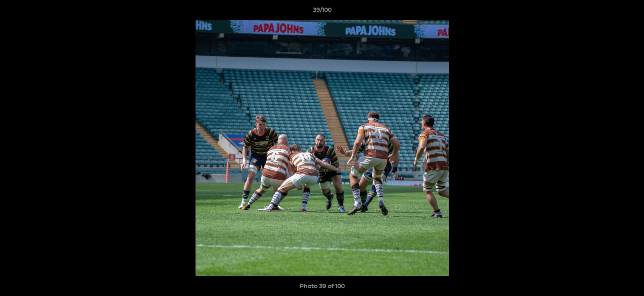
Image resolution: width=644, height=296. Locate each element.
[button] (629, 12)
